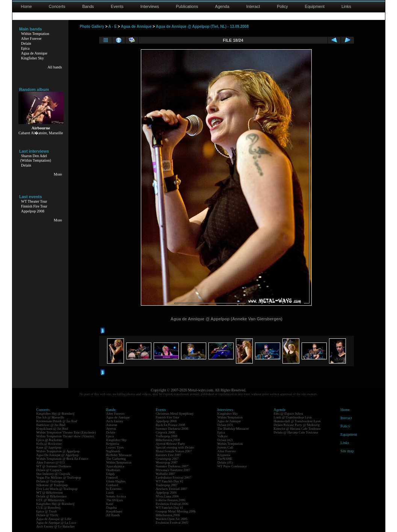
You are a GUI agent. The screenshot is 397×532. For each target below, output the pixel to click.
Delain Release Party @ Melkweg (297, 425)
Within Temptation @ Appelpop (58, 451)
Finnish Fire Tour (34, 206)
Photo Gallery (92, 27)
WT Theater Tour (34, 201)
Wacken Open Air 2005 (172, 519)
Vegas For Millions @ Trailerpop (59, 477)
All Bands (113, 515)
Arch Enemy (115, 421)
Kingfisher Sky (32, 58)
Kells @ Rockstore (49, 444)
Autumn (112, 425)
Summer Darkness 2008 (172, 429)
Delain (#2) (225, 440)
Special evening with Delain (175, 447)
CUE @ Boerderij (49, 508)
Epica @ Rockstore (50, 440)
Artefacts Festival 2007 (172, 489)
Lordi (110, 493)
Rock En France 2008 (171, 425)
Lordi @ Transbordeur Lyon (293, 417)
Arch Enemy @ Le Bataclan (56, 526)
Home (26, 6)
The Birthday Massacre (233, 429)
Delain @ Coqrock (49, 470)
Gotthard (112, 485)
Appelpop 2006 (166, 493)
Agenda (222, 6)
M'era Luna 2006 (168, 496)
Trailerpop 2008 (167, 436)
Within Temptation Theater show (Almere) (65, 436)
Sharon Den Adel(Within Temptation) (36, 158)
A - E (112, 27)
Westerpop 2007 (167, 462)
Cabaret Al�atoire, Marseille (41, 133)
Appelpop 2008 (33, 211)
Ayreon (111, 429)
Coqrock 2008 (165, 432)
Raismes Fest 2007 (169, 455)
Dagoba (112, 508)
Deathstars (113, 470)
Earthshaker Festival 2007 (174, 477)
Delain (26, 43)
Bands (88, 6)
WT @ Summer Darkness (54, 466)
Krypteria (113, 444)
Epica (25, 48)
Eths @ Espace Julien (288, 414)
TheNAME (225, 459)
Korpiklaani (114, 511)
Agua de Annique (34, 53)
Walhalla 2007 (166, 474)
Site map (347, 451)
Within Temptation (35, 34)
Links (346, 6)
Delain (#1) (225, 462)
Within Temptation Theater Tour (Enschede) (66, 432)
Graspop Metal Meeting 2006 (176, 511)
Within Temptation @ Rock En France (62, 459)
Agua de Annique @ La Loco (56, 523)
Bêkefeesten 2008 (168, 440)
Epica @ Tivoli (47, 511)
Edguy (111, 474)
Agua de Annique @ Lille (54, 519)
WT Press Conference (232, 466)
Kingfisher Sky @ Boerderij (56, 414)
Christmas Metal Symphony (175, 414)
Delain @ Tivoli (47, 515)
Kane (110, 504)
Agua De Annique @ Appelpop (58, 455)
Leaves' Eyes (115, 447)
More (58, 174)
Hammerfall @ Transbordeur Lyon (297, 421)
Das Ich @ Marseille (51, 417)
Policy (282, 6)
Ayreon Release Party (171, 444)
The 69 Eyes (115, 500)
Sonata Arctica (116, 496)
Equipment (315, 6)
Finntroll (112, 477)
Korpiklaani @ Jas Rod (52, 429)
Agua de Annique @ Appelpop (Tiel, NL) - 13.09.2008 (202, 27)
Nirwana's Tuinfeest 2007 (173, 470)
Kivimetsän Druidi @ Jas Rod (57, 421)
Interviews (150, 6)
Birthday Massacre (119, 455)
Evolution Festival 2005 (172, 523)
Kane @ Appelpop (49, 447)
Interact (253, 6)
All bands (55, 67)
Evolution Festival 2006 (172, 504)
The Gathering (116, 459)
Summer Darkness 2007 (172, 466)
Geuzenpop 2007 (167, 459)
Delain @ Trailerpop (50, 481)
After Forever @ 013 (51, 462)
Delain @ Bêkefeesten (52, 496)
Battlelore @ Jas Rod (51, 425)
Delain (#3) (225, 425)
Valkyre (223, 436)
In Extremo (114, 489)
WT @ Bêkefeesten (50, 493)
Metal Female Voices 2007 (174, 451)
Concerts (57, 6)
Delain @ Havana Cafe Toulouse (296, 432)
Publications (187, 6)
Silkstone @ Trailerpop (52, 485)
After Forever (31, 39)
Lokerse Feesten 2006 (171, 500)
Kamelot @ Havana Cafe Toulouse (297, 429)
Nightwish (113, 451)
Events (117, 6)
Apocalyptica (115, 466)
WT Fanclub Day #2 (170, 481)
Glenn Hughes (116, 481)
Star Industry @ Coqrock (54, 474)
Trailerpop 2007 (167, 485)
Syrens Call (225, 447)
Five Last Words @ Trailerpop (57, 489)
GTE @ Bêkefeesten (50, 500)
